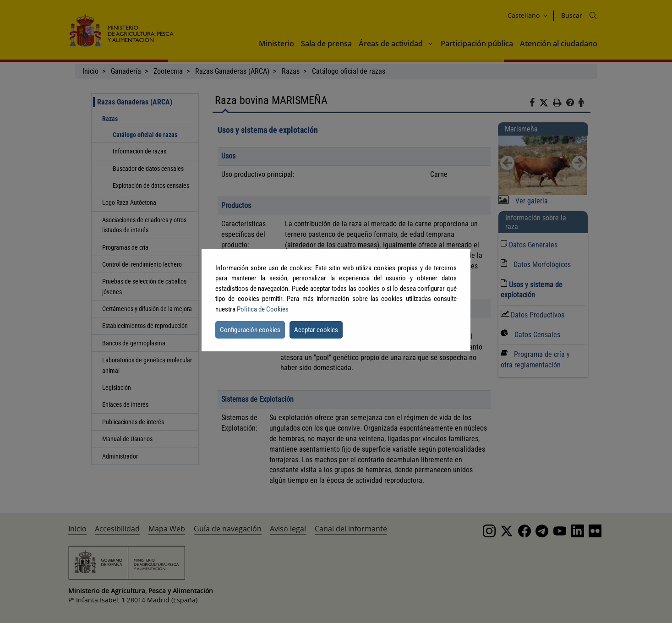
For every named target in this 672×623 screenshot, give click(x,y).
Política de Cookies (263, 309)
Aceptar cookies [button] (316, 330)
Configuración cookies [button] (250, 330)
